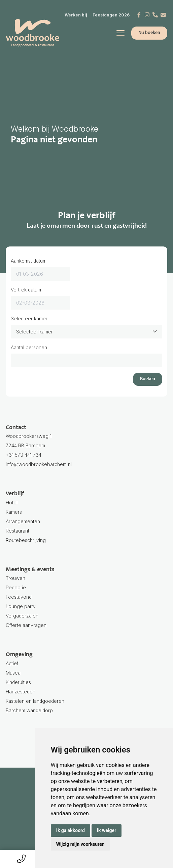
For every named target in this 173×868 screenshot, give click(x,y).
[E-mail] (163, 15)
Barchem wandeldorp (86, 716)
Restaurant (18, 531)
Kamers (14, 512)
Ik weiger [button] (107, 830)
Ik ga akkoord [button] (71, 830)
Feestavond (19, 597)
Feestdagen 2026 (111, 15)
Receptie (16, 587)
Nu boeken (149, 33)
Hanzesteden (21, 692)
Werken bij (76, 15)
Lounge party (21, 606)
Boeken (148, 379)
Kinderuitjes (18, 682)
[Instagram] (147, 15)
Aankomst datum (29, 261)
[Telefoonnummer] (155, 15)
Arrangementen (23, 521)
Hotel (12, 502)
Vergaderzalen (22, 616)
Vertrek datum (26, 290)
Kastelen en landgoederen (35, 701)
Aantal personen (29, 347)
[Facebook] (139, 15)
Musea (13, 673)
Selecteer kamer (29, 318)
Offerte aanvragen (26, 625)
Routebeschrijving (26, 540)
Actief (12, 663)
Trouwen (15, 578)
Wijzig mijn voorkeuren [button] (80, 844)
